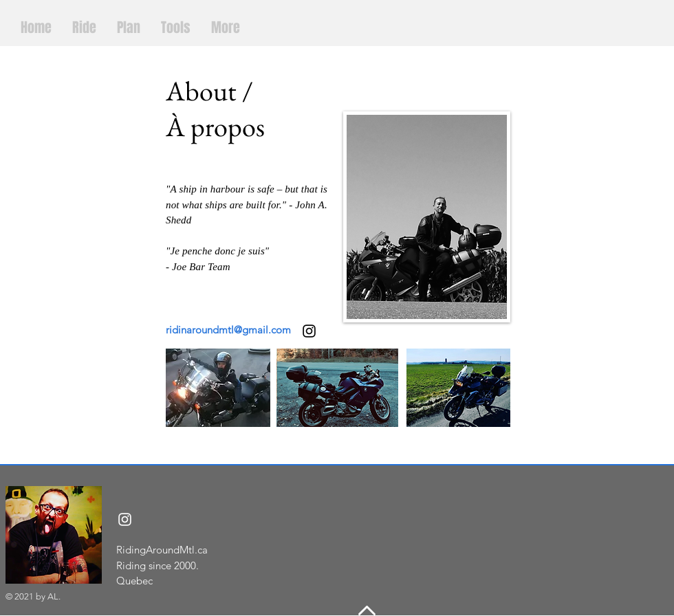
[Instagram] (125, 519)
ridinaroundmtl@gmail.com (228, 330)
